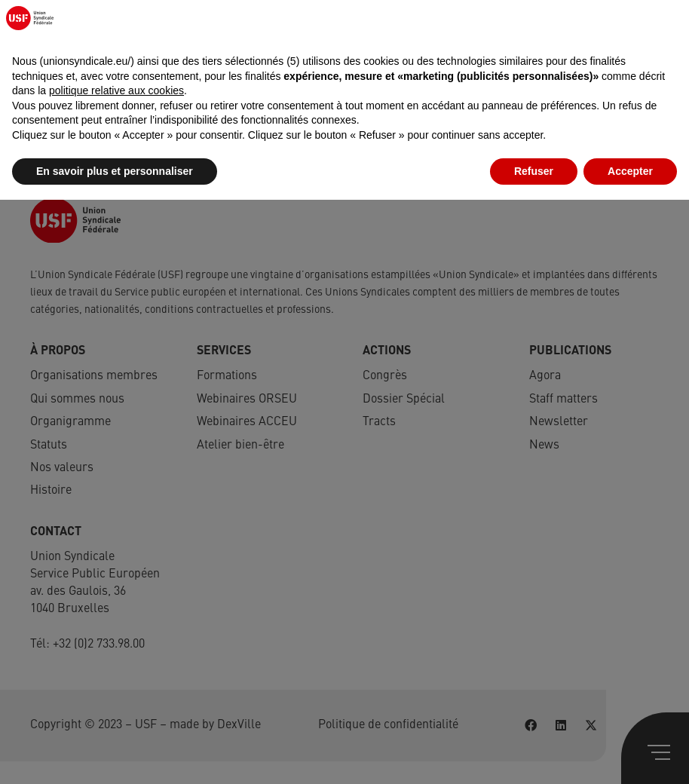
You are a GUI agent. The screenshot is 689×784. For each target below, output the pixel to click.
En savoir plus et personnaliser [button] (115, 755)
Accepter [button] (630, 755)
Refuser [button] (534, 755)
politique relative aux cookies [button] (116, 675)
